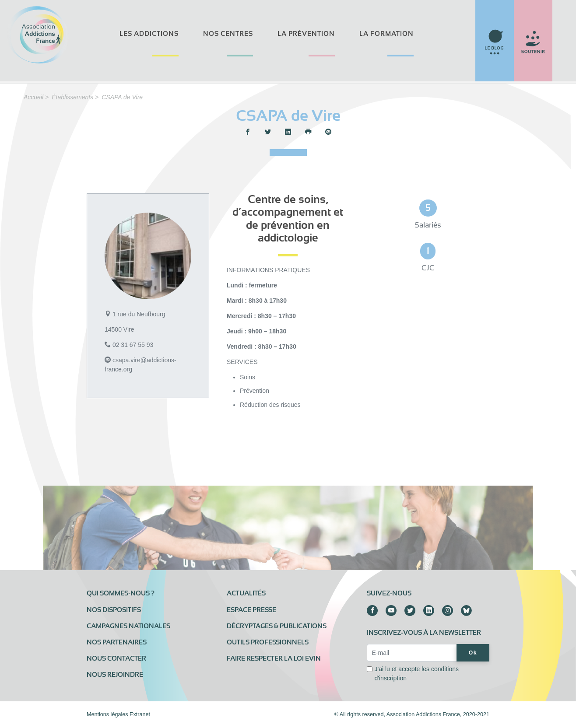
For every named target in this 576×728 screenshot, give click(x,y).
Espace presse (251, 610)
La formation (386, 34)
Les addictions (149, 34)
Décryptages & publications (277, 626)
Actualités (246, 593)
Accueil (33, 97)
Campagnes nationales (128, 626)
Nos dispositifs (114, 610)
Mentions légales (107, 714)
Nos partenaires (117, 642)
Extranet (140, 714)
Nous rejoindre (115, 675)
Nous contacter (116, 658)
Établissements (72, 97)
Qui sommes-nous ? (121, 593)
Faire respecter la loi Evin (274, 658)
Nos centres (228, 34)
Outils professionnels (268, 642)
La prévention (306, 34)
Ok (473, 653)
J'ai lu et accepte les (416, 674)
